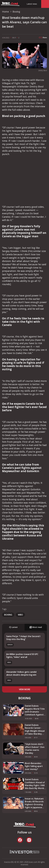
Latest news (32, 4)
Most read (36, 627)
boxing (8, 615)
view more (25, 689)
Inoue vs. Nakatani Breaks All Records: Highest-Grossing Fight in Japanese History (34, 803)
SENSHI (10, 645)
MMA (9, 662)
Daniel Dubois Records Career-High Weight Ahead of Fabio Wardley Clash (35, 729)
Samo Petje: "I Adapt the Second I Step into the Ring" (23, 638)
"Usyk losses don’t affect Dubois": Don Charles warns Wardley (35, 748)
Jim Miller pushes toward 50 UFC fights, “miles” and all (22, 656)
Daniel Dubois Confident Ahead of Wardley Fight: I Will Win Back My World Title (35, 784)
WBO (20, 615)
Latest (13, 627)
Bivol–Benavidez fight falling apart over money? (34, 766)
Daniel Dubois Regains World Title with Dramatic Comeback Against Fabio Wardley (35, 710)
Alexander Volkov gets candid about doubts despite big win (21, 673)
